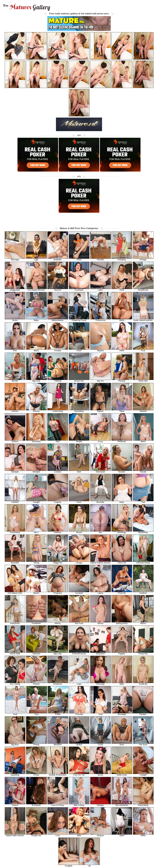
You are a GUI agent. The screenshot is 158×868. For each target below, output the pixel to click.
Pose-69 (122, 592)
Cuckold (79, 592)
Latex (101, 289)
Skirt (79, 471)
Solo (58, 441)
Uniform (15, 441)
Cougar (79, 562)
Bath (122, 683)
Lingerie (58, 501)
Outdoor (143, 592)
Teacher (58, 289)
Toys (37, 713)
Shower (122, 471)
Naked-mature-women (101, 562)
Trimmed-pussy (79, 653)
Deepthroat (143, 289)
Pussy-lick (143, 653)
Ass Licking (15, 683)
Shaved (143, 410)
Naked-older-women (15, 835)
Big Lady (58, 653)
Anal (101, 713)
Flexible (101, 259)
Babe (36, 319)
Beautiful (15, 562)
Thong (36, 562)
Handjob (15, 471)
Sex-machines (122, 804)
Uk (90, 865)
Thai (143, 501)
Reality (79, 441)
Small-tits (143, 683)
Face (79, 501)
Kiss (15, 350)
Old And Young (143, 562)
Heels (79, 259)
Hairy (122, 501)
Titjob (122, 410)
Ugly (36, 259)
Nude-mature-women (143, 319)
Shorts (79, 532)
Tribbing (58, 380)
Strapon (101, 835)
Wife (79, 835)
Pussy (36, 774)
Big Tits (101, 380)
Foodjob (69, 865)
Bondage (122, 713)
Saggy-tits (58, 562)
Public (58, 713)
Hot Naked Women (36, 289)
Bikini (143, 441)
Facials (143, 471)
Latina (101, 592)
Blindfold (58, 744)
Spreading (79, 410)
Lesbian (58, 471)
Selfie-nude (122, 774)
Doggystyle (15, 289)
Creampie (79, 289)
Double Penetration (58, 774)
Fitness (36, 683)
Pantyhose (15, 622)
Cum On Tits (79, 774)
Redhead (122, 441)
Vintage (143, 259)
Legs (79, 683)
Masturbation (58, 319)
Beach (36, 592)
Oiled (122, 350)
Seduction (101, 653)
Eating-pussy (122, 622)
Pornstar (79, 713)
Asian (79, 350)
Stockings (122, 532)
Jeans (122, 319)
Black (36, 350)
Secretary (36, 441)
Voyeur (15, 804)
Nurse (101, 774)
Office (143, 835)
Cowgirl (143, 774)
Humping (122, 259)
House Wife (15, 653)
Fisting (36, 744)
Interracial (101, 471)
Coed (101, 744)
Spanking (15, 774)
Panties (143, 713)
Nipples (101, 350)
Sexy (122, 744)
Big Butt (15, 744)
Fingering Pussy (79, 319)
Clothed (15, 501)
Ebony (58, 622)
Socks (15, 319)
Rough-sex (36, 835)
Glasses (58, 532)
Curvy (101, 441)
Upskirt (79, 744)
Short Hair (143, 380)
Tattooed (36, 653)
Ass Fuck (79, 622)
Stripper (101, 804)
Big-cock (36, 380)
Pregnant (58, 592)
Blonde (15, 380)
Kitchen (15, 410)
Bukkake (58, 259)
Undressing (58, 410)
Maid (122, 835)
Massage (15, 259)
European (36, 804)
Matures (26, 7)
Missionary (143, 532)
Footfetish (36, 622)
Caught (36, 501)
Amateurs (58, 683)
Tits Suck (143, 744)
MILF (36, 532)
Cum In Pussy (58, 804)
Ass (101, 532)
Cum (58, 835)
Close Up (122, 562)
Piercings (101, 683)
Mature (101, 410)
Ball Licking (79, 804)
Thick (122, 289)
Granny (36, 410)
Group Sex (79, 380)
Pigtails (122, 653)
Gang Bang (143, 804)
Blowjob (36, 471)
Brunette (101, 501)
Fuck (143, 350)
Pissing (122, 380)
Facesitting (15, 532)
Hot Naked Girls (15, 592)
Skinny (101, 622)
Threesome (101, 319)
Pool (15, 713)
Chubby (58, 350)
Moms (143, 622)
